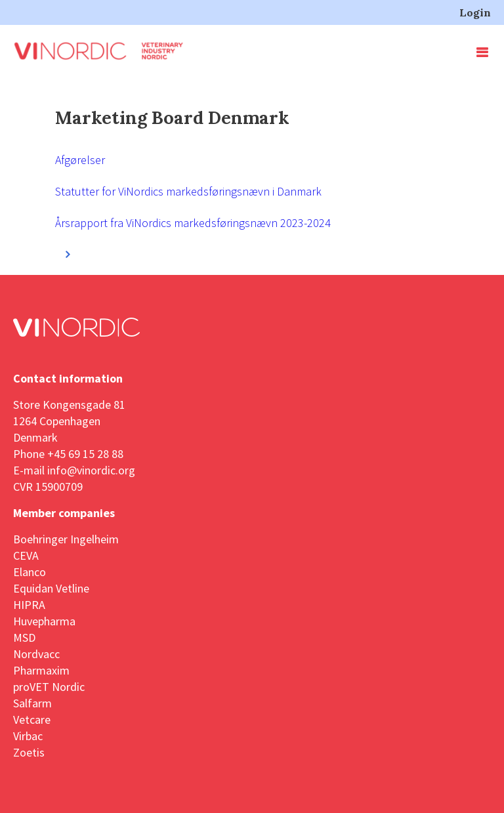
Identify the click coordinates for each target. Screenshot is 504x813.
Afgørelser (80, 160)
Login (475, 12)
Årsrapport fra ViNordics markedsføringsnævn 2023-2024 (193, 223)
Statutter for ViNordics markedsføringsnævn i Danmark (188, 191)
